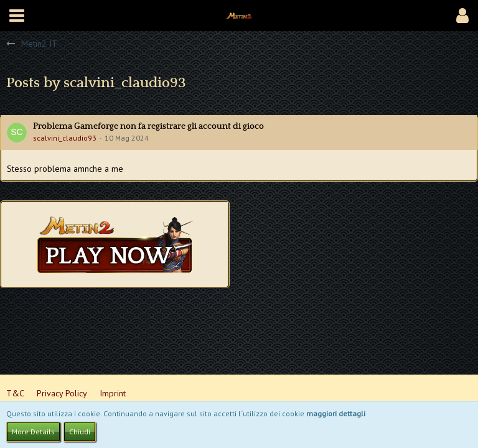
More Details (33, 432)
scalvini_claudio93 (65, 138)
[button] (17, 16)
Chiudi (80, 432)
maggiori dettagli (336, 413)
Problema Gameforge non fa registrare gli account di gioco (148, 126)
